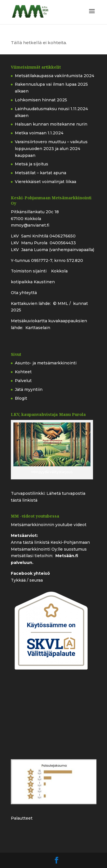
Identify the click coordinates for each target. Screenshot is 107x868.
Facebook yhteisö (30, 573)
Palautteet (22, 818)
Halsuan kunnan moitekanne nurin (51, 124)
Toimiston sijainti (29, 271)
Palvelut (23, 381)
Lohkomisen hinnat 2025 (41, 100)
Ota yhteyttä (24, 293)
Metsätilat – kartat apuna (41, 173)
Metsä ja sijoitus (32, 164)
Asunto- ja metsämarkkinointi (46, 363)
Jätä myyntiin (29, 389)
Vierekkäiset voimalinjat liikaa (46, 182)
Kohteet (23, 372)
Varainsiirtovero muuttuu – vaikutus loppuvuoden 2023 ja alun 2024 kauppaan (51, 149)
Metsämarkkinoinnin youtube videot (49, 525)
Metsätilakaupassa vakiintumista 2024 (54, 76)
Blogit (21, 398)
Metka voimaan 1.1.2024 (39, 133)
